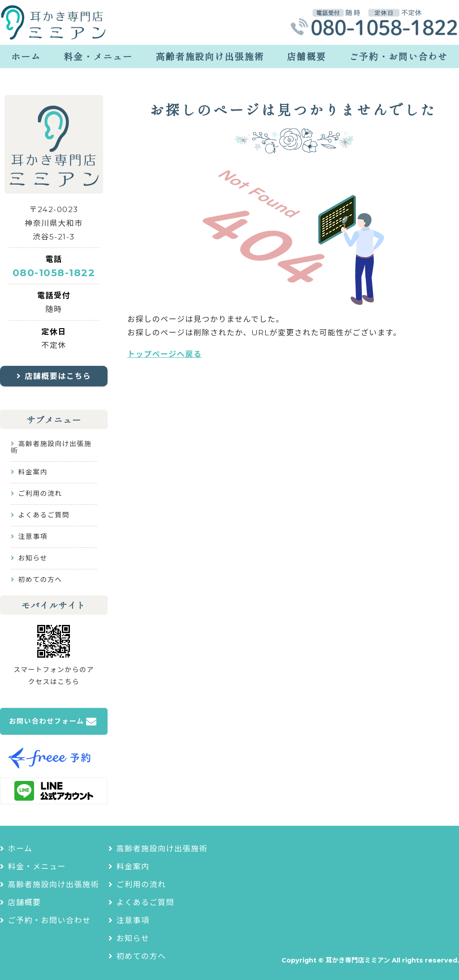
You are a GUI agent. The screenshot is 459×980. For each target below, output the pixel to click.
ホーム (26, 56)
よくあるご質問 (44, 515)
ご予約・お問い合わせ (398, 56)
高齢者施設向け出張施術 (210, 56)
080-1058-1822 (54, 273)
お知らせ (33, 558)
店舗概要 (307, 56)
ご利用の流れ (40, 494)
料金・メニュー (98, 56)
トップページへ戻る (165, 354)
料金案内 (33, 472)
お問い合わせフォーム (47, 721)
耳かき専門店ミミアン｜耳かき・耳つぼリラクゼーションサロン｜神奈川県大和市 (54, 22)
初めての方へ (40, 580)
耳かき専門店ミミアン (358, 960)
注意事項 (33, 537)
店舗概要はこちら (58, 376)
